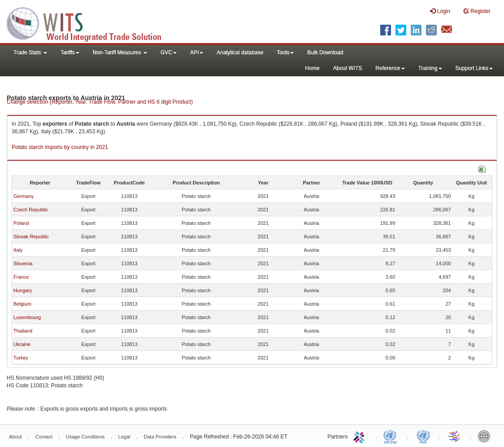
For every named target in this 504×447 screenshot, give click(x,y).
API (197, 53)
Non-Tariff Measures (120, 53)
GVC (169, 53)
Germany (24, 196)
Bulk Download (325, 53)
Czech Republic (31, 210)
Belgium (22, 304)
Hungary (23, 290)
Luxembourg (27, 317)
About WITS (348, 68)
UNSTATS (423, 436)
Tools (285, 53)
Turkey (21, 358)
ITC (361, 436)
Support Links (474, 68)
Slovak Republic (31, 237)
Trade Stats (30, 53)
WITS (90, 22)
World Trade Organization (455, 436)
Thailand (23, 331)
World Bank (486, 436)
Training (430, 68)
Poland (21, 223)
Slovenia (23, 263)
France (21, 277)
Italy (18, 250)
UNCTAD (392, 436)
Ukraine (22, 344)
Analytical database (240, 53)
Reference (390, 68)
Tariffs (70, 53)
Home (313, 68)
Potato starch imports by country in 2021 (60, 147)
